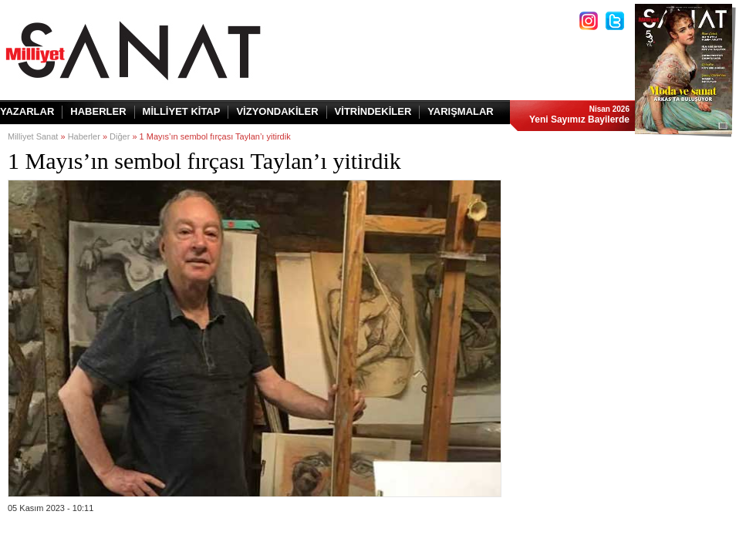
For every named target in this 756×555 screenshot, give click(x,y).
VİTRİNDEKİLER (373, 111)
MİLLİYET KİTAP (182, 111)
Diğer (120, 136)
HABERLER (98, 111)
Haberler (84, 136)
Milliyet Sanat (33, 136)
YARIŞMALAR (460, 111)
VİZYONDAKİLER (277, 111)
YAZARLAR (27, 111)
